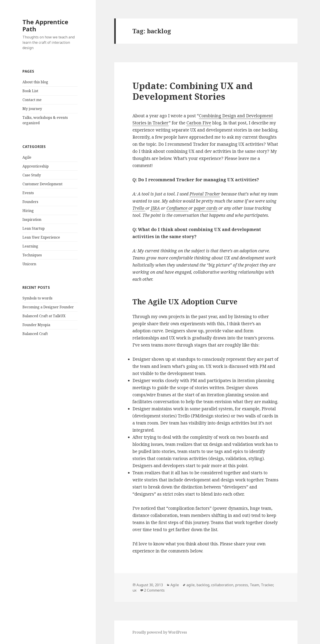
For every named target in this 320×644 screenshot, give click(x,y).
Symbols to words (37, 298)
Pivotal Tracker (205, 194)
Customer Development (42, 184)
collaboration (222, 585)
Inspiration (32, 219)
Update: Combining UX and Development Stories (193, 91)
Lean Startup (34, 228)
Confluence (177, 208)
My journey (32, 109)
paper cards (206, 208)
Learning (30, 246)
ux (134, 590)
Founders (30, 202)
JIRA (155, 208)
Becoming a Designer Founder (48, 307)
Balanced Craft (35, 334)
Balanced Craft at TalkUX (44, 316)
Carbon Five (199, 123)
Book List (30, 91)
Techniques (32, 255)
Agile (27, 157)
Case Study (32, 175)
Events (28, 193)
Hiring (28, 211)
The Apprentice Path (45, 25)
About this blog (35, 82)
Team (254, 585)
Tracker (267, 585)
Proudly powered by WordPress (160, 632)
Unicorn (29, 264)
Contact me (32, 100)
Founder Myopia (36, 325)
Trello (139, 208)
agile (191, 585)
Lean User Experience (41, 237)
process (242, 585)
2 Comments (154, 590)
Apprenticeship (36, 166)
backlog (203, 585)
